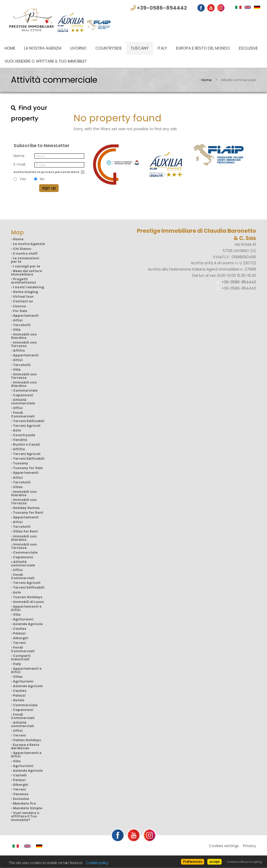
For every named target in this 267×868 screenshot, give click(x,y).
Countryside (109, 48)
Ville (17, 330)
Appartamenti (26, 316)
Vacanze (21, 794)
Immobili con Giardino (24, 336)
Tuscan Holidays (28, 597)
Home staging (26, 292)
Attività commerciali (22, 724)
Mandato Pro (25, 804)
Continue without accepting (244, 862)
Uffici (18, 408)
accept (214, 861)
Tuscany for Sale (28, 468)
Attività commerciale (23, 402)
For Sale (20, 311)
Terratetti (22, 325)
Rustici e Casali (26, 445)
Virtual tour (23, 297)
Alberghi (21, 638)
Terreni (19, 643)
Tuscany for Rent (28, 513)
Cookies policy (97, 863)
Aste (17, 430)
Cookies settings (224, 846)
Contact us (23, 301)
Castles (20, 629)
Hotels (19, 700)
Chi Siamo (22, 249)
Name (19, 156)
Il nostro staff (25, 254)
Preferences (193, 861)
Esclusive (248, 48)
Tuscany (140, 48)
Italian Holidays (27, 740)
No (42, 179)
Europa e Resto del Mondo (203, 48)
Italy (162, 48)
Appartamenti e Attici (26, 608)
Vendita (20, 440)
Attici (18, 320)
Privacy (250, 846)
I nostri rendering (29, 287)
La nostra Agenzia (43, 48)
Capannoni (23, 395)
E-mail (19, 164)
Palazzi (19, 633)
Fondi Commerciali (23, 414)
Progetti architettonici (23, 281)
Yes (23, 179)
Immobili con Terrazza (24, 344)
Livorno (78, 48)
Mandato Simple (28, 808)
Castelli (20, 775)
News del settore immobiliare (26, 273)
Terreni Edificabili (29, 421)
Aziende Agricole (28, 624)
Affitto (19, 351)
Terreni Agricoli (27, 426)
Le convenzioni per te (25, 260)
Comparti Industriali (21, 658)
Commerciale (25, 391)
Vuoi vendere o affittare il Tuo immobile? (45, 61)
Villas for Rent (25, 531)
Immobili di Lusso (29, 602)
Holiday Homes (26, 508)
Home (10, 48)
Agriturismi (23, 619)
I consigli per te (27, 266)
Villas (18, 487)
